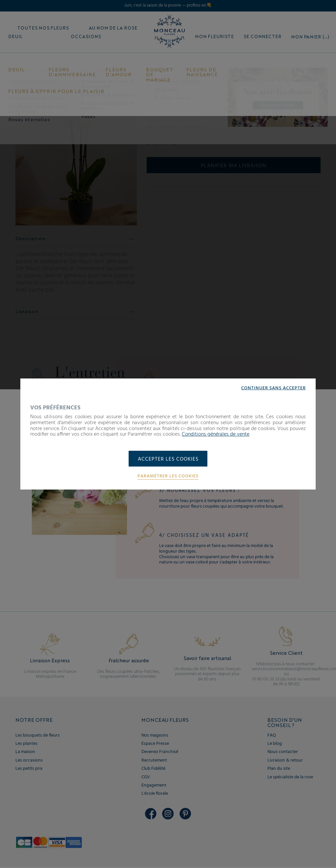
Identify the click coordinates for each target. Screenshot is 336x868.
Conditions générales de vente (216, 434)
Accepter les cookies (168, 459)
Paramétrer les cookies (168, 477)
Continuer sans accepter (273, 388)
